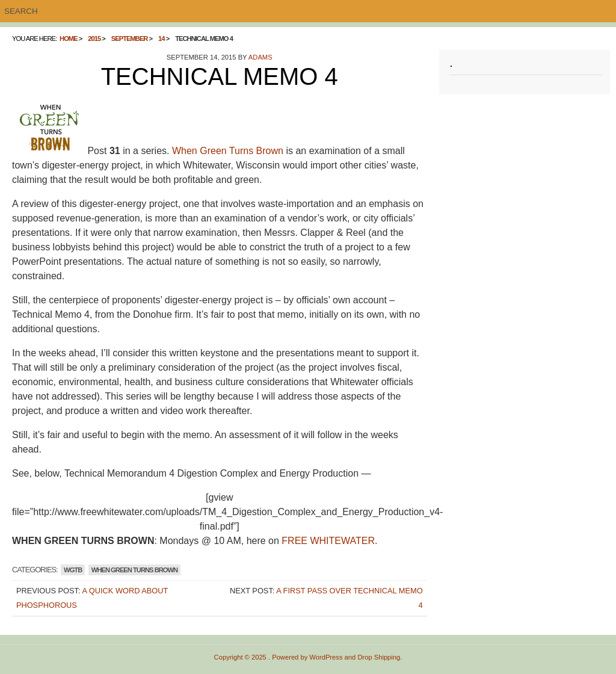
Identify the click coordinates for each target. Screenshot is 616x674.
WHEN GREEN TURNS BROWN (134, 570)
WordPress (326, 657)
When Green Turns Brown (228, 151)
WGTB (73, 570)
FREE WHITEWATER (328, 541)
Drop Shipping (379, 657)
